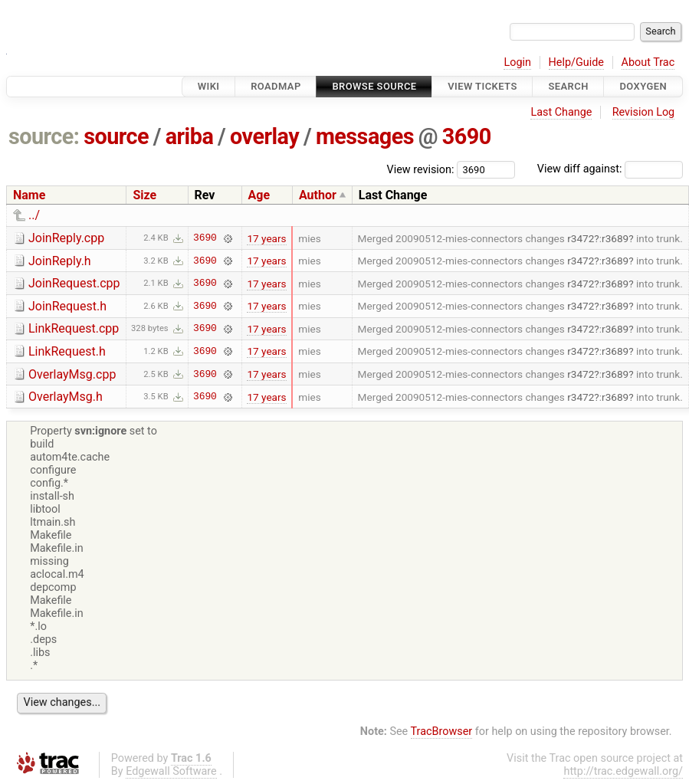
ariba (190, 136)
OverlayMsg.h (66, 397)
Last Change (561, 112)
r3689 (615, 238)
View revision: (421, 169)
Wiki (209, 86)
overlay (264, 136)
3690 (467, 136)
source (116, 136)
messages (365, 136)
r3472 (581, 238)
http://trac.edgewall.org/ (623, 771)
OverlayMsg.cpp (72, 374)
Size (144, 195)
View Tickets (482, 86)
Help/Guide (576, 62)
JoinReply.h (60, 261)
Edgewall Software (171, 771)
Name (29, 195)
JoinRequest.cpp (74, 283)
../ (34, 215)
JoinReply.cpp (66, 238)
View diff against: (610, 169)
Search (568, 86)
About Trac (648, 62)
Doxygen (643, 86)
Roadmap (276, 86)
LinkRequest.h (67, 351)
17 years (266, 238)
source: (44, 136)
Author (318, 195)
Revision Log (644, 112)
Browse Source (374, 86)
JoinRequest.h (67, 306)
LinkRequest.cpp (74, 328)
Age (259, 195)
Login (517, 62)
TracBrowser (442, 732)
